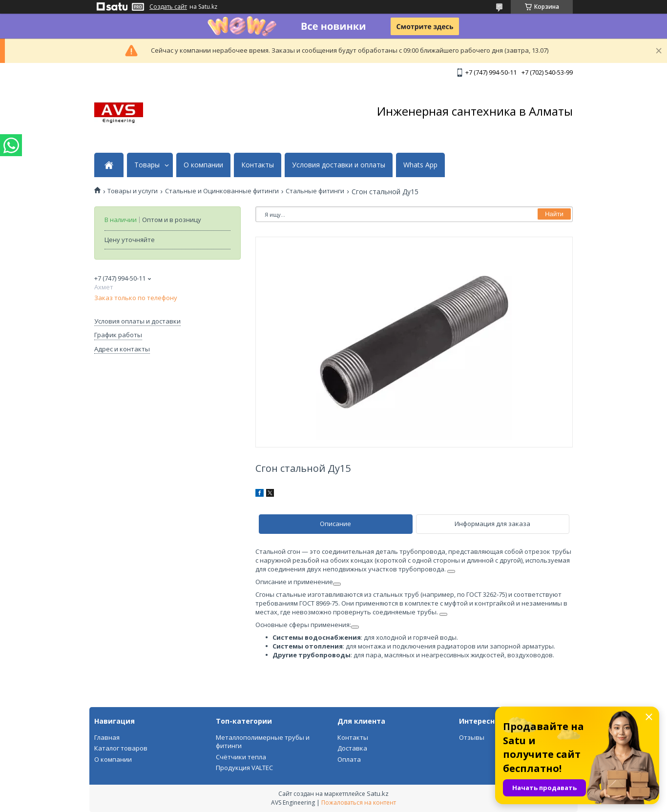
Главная (107, 737)
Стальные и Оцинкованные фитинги (222, 191)
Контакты (258, 165)
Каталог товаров (121, 748)
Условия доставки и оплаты (339, 165)
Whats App (420, 165)
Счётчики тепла (241, 757)
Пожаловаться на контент (359, 802)
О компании (203, 165)
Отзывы (472, 737)
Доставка (352, 748)
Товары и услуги (133, 191)
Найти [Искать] (554, 214)
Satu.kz (378, 793)
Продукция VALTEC (244, 768)
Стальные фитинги (315, 191)
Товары (147, 165)
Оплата (349, 759)
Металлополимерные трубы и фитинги (263, 742)
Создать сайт (168, 7)
